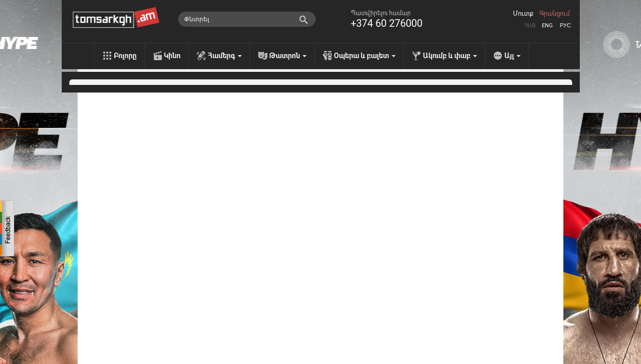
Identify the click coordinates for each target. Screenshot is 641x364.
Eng (547, 26)
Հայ (530, 26)
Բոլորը (125, 56)
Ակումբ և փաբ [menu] (450, 56)
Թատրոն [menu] (288, 56)
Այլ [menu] (512, 56)
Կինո (172, 56)
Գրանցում (554, 14)
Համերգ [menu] (225, 56)
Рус (565, 26)
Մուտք (523, 14)
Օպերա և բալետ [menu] (365, 56)
